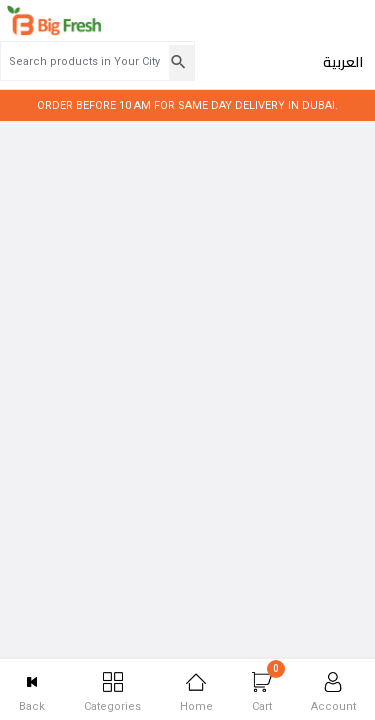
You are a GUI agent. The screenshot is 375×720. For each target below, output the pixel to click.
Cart (268, 686)
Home (196, 692)
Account (333, 692)
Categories (112, 692)
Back (32, 692)
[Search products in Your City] (210, 25)
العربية (343, 26)
